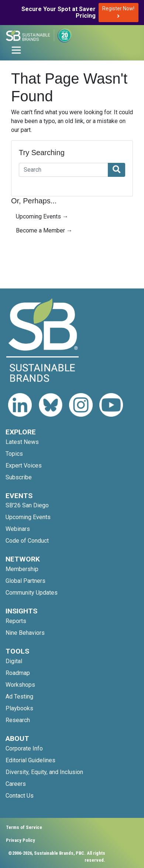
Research (18, 720)
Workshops (20, 685)
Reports (16, 621)
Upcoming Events (28, 517)
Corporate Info (24, 748)
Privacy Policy (20, 840)
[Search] (64, 170)
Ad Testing (19, 696)
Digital (14, 661)
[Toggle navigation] (16, 50)
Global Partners (25, 581)
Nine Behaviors (25, 633)
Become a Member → (44, 230)
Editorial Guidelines (30, 760)
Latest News (22, 442)
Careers (16, 784)
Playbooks (19, 708)
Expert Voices (24, 465)
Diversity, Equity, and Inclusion (44, 772)
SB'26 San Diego (27, 505)
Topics (14, 454)
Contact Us (20, 796)
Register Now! (118, 12)
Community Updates (32, 593)
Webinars (18, 529)
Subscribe (19, 477)
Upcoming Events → (42, 216)
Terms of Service (24, 827)
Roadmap (18, 673)
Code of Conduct (27, 541)
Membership (22, 569)
